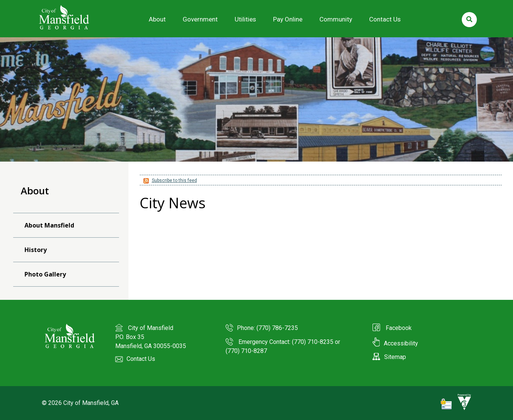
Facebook (398, 328)
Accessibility (395, 343)
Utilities (245, 19)
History (36, 250)
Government (200, 19)
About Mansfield (49, 225)
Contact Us (385, 19)
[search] (469, 20)
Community (336, 19)
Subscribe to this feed (174, 180)
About (157, 19)
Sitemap (389, 357)
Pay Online (288, 19)
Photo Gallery (45, 274)
